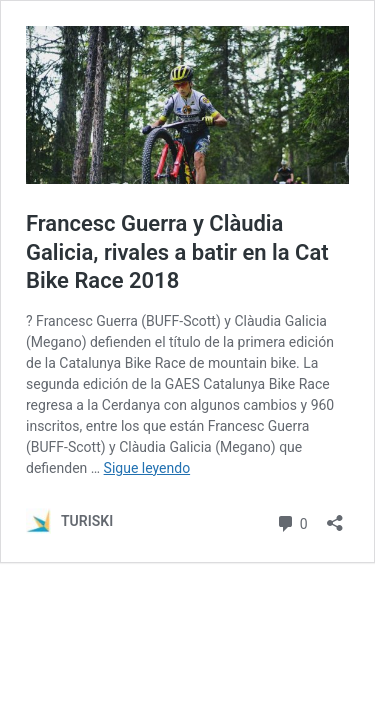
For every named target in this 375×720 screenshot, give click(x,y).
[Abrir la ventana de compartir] (335, 516)
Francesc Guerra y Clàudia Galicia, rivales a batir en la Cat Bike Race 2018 (177, 252)
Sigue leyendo (147, 468)
